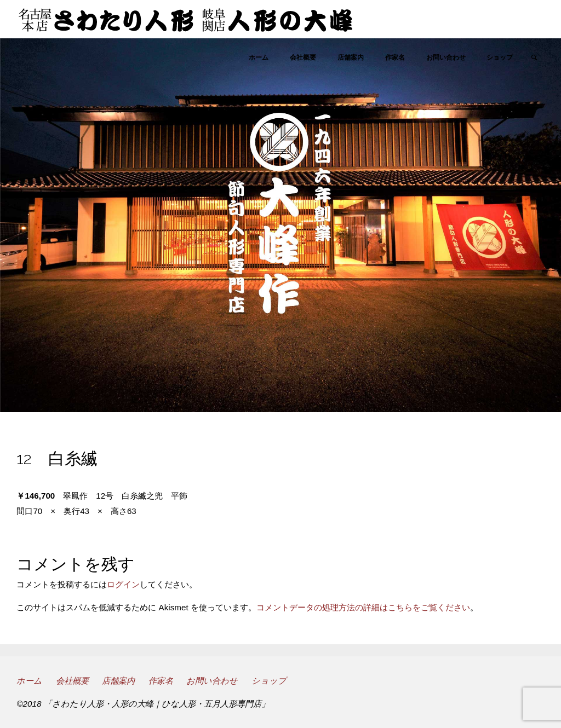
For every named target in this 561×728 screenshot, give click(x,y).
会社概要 (72, 681)
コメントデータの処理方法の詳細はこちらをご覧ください (363, 607)
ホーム (29, 681)
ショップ (269, 681)
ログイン (123, 584)
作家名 (161, 681)
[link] (534, 58)
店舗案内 (118, 681)
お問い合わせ (212, 681)
